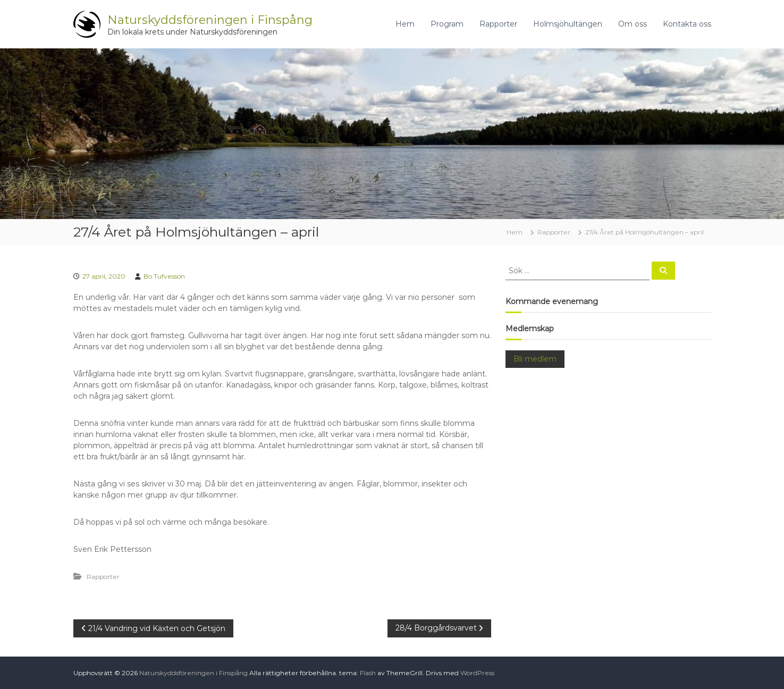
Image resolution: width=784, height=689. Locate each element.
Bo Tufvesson (164, 276)
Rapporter (498, 24)
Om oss (633, 24)
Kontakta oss (687, 24)
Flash (368, 673)
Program (447, 24)
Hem (405, 24)
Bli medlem (535, 359)
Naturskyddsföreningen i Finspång (210, 20)
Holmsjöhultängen (568, 24)
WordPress (477, 673)
